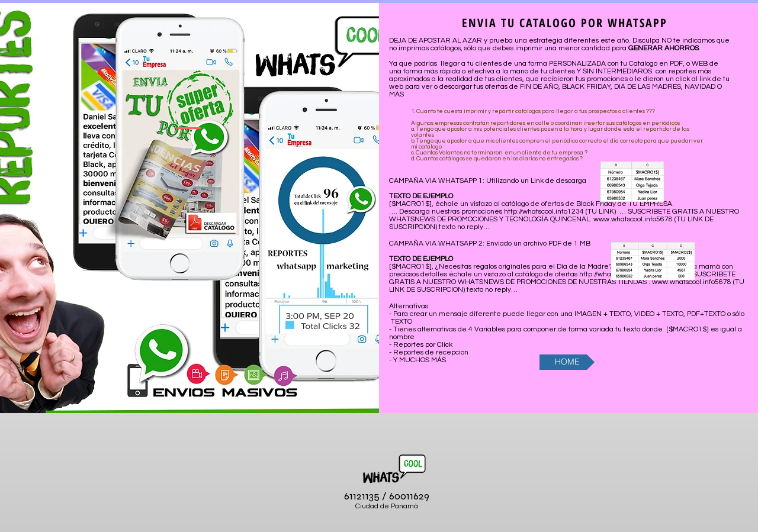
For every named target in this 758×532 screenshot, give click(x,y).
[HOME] (567, 362)
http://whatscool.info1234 (544, 212)
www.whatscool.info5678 (633, 219)
